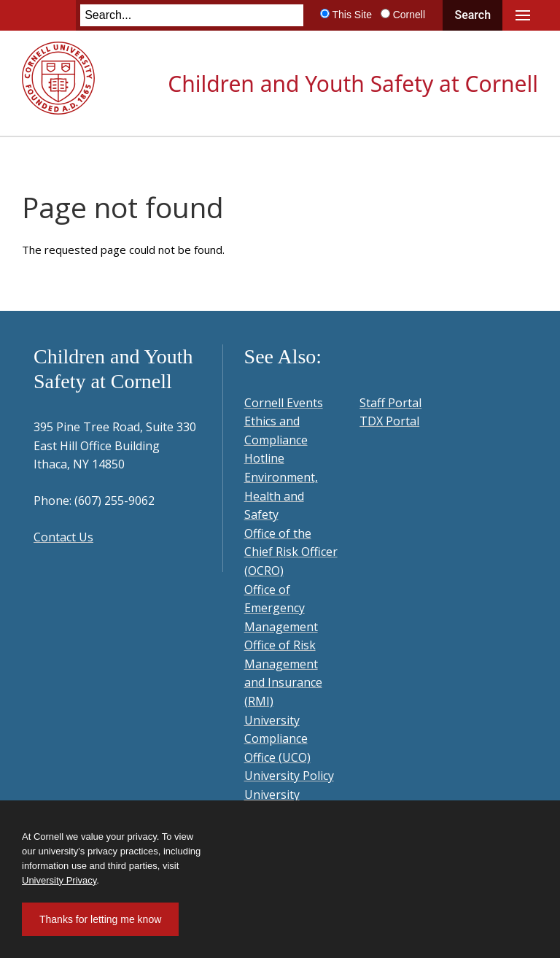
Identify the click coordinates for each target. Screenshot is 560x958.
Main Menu (523, 15)
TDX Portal (389, 421)
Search (472, 15)
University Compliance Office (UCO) (277, 739)
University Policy (289, 776)
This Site (351, 15)
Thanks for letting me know (100, 919)
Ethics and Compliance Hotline (276, 440)
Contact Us (63, 537)
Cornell (409, 15)
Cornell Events (284, 403)
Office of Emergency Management (281, 608)
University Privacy (59, 880)
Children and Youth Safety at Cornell (353, 84)
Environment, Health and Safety (281, 496)
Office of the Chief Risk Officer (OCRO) (291, 552)
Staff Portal (390, 403)
